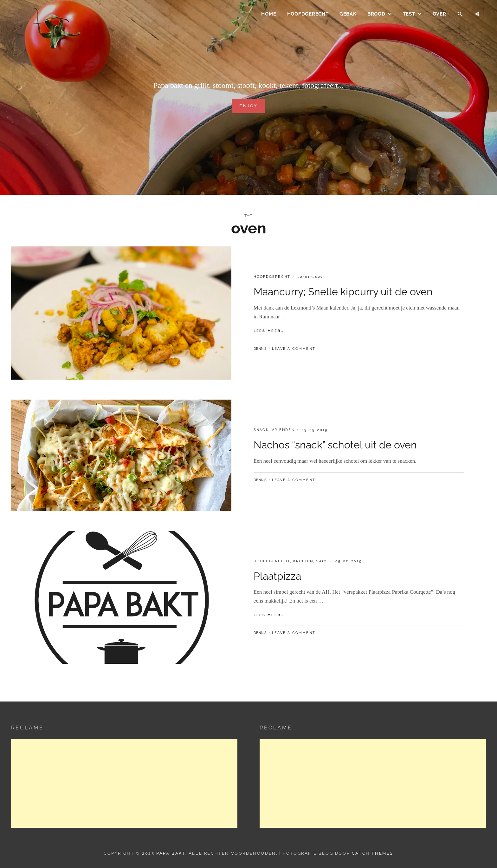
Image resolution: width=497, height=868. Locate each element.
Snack (261, 430)
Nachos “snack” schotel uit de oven (335, 445)
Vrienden (283, 430)
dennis (260, 349)
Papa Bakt (171, 853)
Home (269, 15)
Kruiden (303, 561)
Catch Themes (373, 853)
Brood (376, 15)
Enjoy (248, 105)
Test (409, 15)
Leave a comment (294, 349)
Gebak (348, 15)
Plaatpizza (277, 576)
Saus (322, 561)
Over (439, 15)
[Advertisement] (124, 783)
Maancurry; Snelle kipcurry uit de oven (343, 292)
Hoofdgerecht (308, 15)
